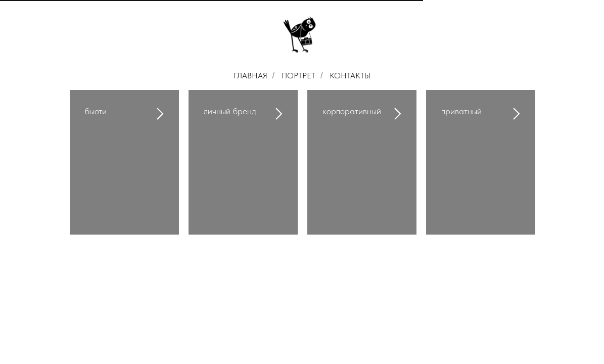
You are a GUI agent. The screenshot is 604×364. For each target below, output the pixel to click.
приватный (461, 111)
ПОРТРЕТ (298, 76)
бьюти (96, 111)
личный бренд (230, 111)
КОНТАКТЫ (350, 76)
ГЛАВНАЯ (250, 76)
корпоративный (352, 111)
